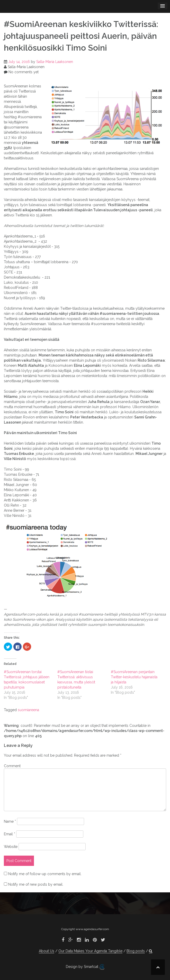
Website (11, 847)
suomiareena (28, 710)
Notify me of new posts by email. (36, 884)
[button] (151, 951)
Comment (12, 766)
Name (10, 821)
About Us (47, 951)
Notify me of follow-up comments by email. (45, 874)
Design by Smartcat (85, 967)
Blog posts (136, 951)
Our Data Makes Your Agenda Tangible (90, 951)
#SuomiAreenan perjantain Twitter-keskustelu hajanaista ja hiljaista (134, 677)
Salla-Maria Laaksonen (55, 62)
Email (10, 834)
